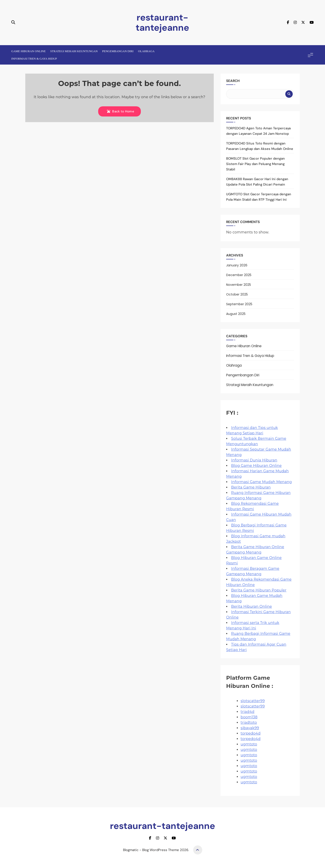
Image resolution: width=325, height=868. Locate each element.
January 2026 (237, 265)
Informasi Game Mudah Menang (261, 482)
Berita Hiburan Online (252, 606)
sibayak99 (250, 728)
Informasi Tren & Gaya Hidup (34, 59)
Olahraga (146, 51)
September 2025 (239, 304)
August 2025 (236, 314)
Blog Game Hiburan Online (256, 466)
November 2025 (239, 285)
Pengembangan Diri (118, 51)
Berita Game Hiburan (251, 487)
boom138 (249, 717)
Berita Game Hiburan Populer (259, 590)
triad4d (247, 712)
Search (233, 81)
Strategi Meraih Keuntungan (74, 51)
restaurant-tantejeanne (162, 22)
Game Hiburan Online (28, 51)
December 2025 (239, 275)
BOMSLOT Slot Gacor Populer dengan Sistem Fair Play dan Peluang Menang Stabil (255, 164)
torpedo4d (251, 733)
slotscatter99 (253, 701)
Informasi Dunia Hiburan (254, 460)
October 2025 (237, 294)
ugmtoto (249, 744)
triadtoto (249, 723)
